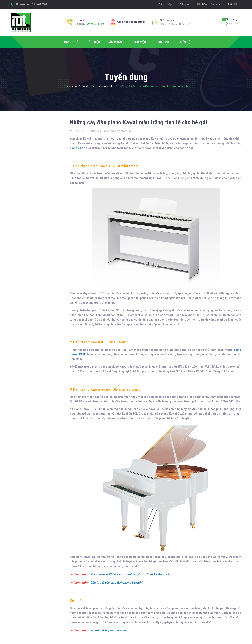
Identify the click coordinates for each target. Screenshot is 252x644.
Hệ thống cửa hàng (209, 4)
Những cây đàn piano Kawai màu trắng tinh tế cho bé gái (139, 122)
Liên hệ (233, 4)
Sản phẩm (233, 21)
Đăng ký (185, 4)
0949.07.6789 (40, 4)
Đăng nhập (165, 4)
